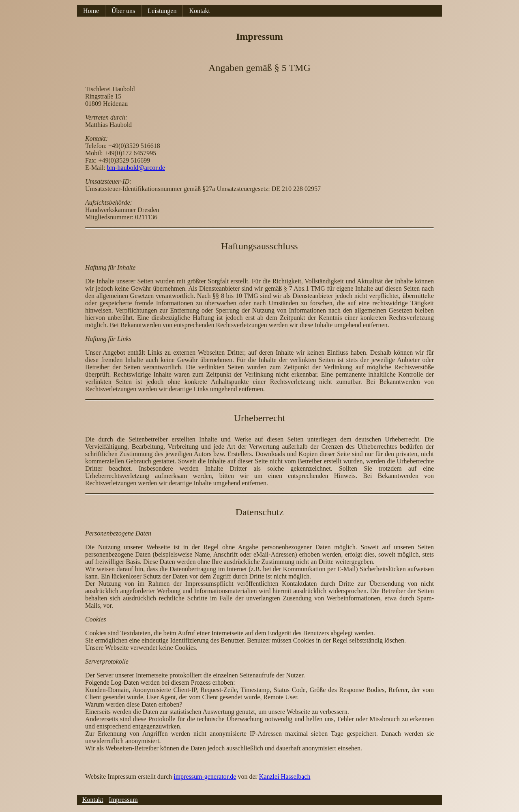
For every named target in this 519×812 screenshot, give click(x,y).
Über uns (123, 11)
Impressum (123, 800)
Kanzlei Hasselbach (285, 777)
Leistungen (162, 11)
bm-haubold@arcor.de (136, 168)
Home (91, 11)
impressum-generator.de (205, 777)
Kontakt (199, 11)
